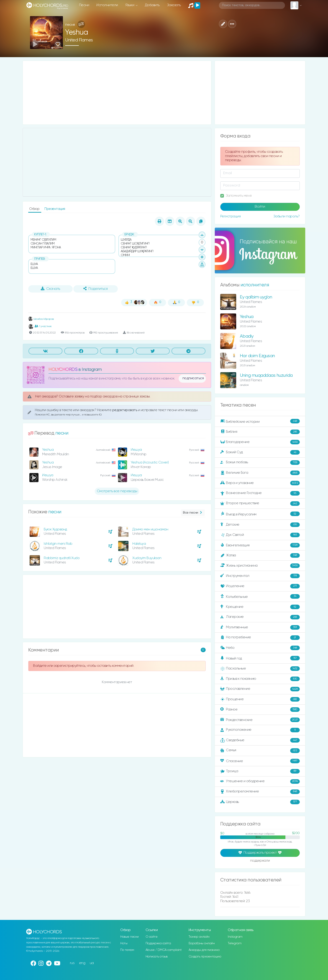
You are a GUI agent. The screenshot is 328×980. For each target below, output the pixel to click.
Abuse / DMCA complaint (164, 950)
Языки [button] (130, 5)
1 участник (43, 326)
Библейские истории (260, 421)
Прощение (260, 699)
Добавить (152, 5)
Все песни (193, 513)
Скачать (50, 289)
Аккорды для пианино (204, 950)
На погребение (260, 638)
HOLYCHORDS (63, 370)
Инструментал (260, 576)
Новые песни (129, 937)
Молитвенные (260, 627)
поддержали (260, 861)
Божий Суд (260, 452)
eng (82, 963)
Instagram (235, 937)
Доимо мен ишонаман (150, 529)
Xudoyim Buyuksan (147, 558)
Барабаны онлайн (202, 943)
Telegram (235, 943)
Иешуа (136, 450)
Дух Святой (260, 535)
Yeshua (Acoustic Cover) (150, 462)
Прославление (260, 689)
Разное (260, 710)
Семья (260, 751)
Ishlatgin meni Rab (58, 544)
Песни (84, 5)
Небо (260, 648)
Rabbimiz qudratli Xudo (62, 558)
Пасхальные (260, 669)
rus (72, 963)
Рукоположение (260, 730)
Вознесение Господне (260, 493)
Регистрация (231, 216)
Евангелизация (260, 545)
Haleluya (139, 544)
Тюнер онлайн (199, 937)
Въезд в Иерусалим (260, 514)
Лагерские (260, 617)
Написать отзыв (157, 957)
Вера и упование (260, 483)
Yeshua (48, 450)
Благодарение (260, 442)
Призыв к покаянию (260, 679)
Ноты (124, 943)
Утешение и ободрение (260, 781)
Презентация (55, 209)
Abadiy (247, 336)
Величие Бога (260, 473)
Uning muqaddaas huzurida (266, 375)
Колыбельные (260, 597)
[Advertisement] (117, 93)
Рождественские (260, 720)
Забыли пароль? (287, 216)
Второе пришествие (260, 504)
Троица (260, 771)
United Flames (79, 40)
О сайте (152, 937)
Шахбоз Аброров (41, 319)
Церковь (260, 802)
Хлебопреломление (260, 792)
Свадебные (260, 740)
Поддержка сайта (158, 943)
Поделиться (95, 289)
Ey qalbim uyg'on (256, 297)
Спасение (260, 761)
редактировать (125, 410)
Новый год (260, 658)
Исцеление (260, 586)
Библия (260, 432)
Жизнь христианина (260, 566)
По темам (127, 950)
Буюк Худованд (55, 529)
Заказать (174, 5)
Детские (260, 525)
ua (92, 963)
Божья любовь (260, 463)
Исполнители (107, 5)
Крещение (260, 607)
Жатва (260, 555)
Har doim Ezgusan (257, 356)
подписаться (193, 378)
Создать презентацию (205, 957)
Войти (260, 207)
